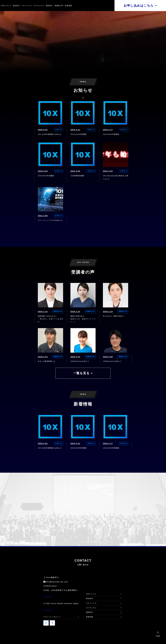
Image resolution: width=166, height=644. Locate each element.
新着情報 (68, 6)
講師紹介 (49, 6)
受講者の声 (59, 6)
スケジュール (27, 6)
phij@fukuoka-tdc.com (57, 582)
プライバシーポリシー (52, 617)
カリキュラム (39, 6)
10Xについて (6, 6)
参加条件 (16, 6)
